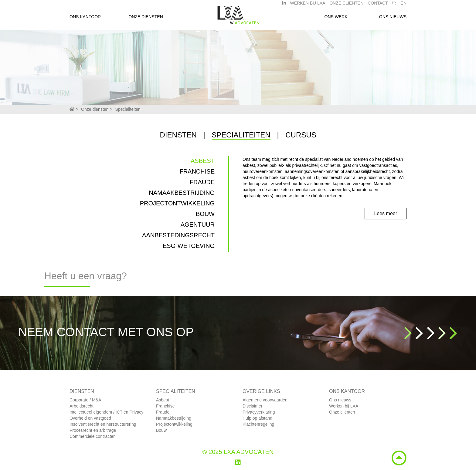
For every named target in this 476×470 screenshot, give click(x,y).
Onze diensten (146, 19)
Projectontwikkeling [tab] (177, 203)
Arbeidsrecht (82, 406)
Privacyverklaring (259, 412)
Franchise (165, 406)
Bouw (161, 430)
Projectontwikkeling (174, 424)
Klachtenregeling (258, 424)
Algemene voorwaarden (265, 400)
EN (404, 5)
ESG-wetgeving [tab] (189, 246)
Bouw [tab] (205, 214)
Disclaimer (252, 406)
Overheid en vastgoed (90, 418)
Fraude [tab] (202, 182)
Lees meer (386, 213)
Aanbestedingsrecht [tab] (178, 235)
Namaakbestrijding (174, 418)
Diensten (178, 135)
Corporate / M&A (85, 400)
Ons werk (336, 19)
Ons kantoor (85, 19)
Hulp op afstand (257, 418)
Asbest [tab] (203, 161)
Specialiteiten (128, 109)
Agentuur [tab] (198, 225)
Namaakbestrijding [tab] (182, 193)
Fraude (163, 412)
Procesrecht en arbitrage (93, 430)
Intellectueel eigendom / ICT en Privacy (106, 412)
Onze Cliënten (346, 5)
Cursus (301, 135)
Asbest (163, 400)
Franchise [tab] (197, 171)
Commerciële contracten (93, 436)
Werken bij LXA (308, 5)
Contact (378, 5)
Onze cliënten (342, 412)
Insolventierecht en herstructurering (103, 424)
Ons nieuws (393, 19)
